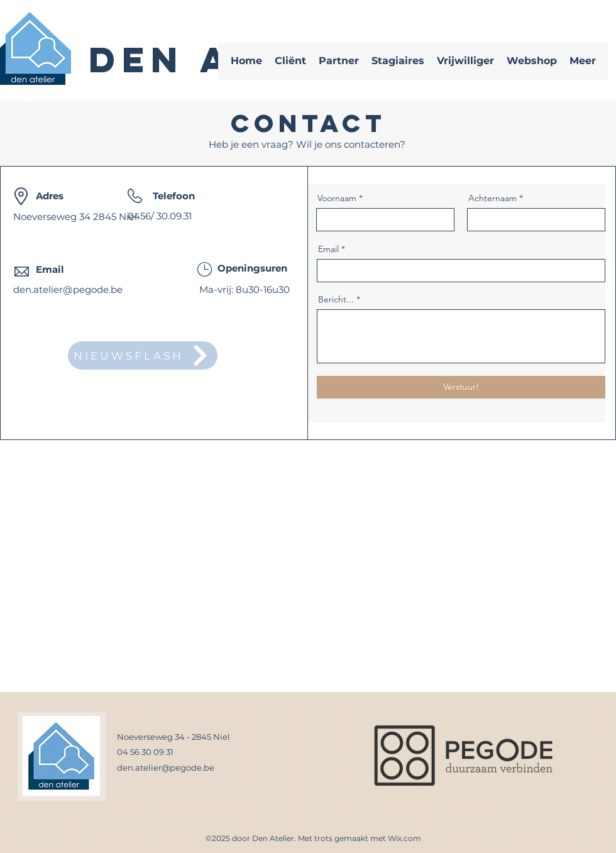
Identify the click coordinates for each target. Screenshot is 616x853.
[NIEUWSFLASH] (143, 355)
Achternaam (492, 198)
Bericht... (336, 299)
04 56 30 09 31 (145, 752)
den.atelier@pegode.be (68, 289)
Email (328, 249)
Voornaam (337, 198)
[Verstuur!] (461, 387)
